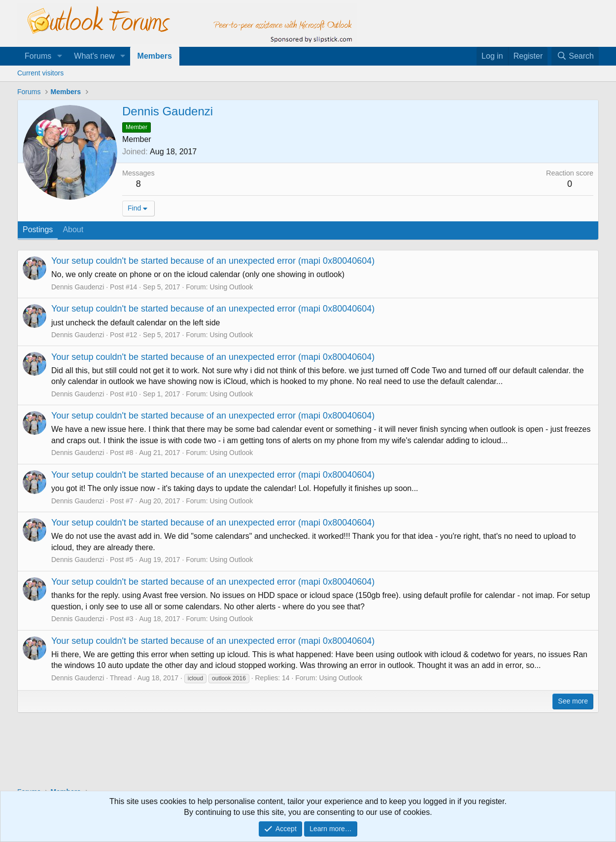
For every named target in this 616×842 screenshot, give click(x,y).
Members (155, 56)
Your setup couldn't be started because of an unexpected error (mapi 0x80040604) (213, 261)
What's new (94, 56)
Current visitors (40, 73)
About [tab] (73, 229)
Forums (38, 56)
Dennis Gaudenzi (78, 287)
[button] (59, 56)
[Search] (575, 56)
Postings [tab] (38, 229)
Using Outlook (231, 287)
